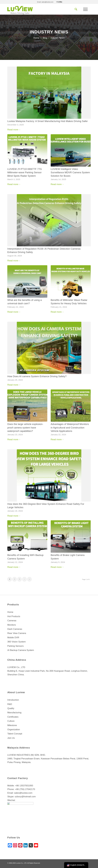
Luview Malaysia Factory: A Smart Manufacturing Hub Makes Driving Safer (48, 121)
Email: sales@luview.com (45, 2)
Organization (14, 730)
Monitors (12, 625)
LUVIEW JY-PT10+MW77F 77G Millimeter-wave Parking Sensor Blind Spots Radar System (25, 172)
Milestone (12, 725)
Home (10, 612)
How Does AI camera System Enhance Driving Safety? (37, 376)
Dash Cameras (15, 629)
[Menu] (85, 9)
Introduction (13, 700)
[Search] (76, 9)
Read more (14, 130)
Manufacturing (14, 713)
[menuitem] (45, 2)
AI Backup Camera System (21, 650)
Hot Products (14, 616)
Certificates (13, 717)
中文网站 (59, 2)
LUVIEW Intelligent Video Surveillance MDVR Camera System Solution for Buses (70, 172)
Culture (11, 721)
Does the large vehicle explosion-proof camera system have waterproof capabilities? (25, 427)
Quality (11, 708)
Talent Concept (15, 734)
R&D (10, 704)
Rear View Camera (17, 633)
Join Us (11, 738)
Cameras (12, 621)
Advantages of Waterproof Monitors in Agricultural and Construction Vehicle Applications (70, 427)
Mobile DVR (13, 638)
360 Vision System (16, 642)
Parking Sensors (15, 646)
